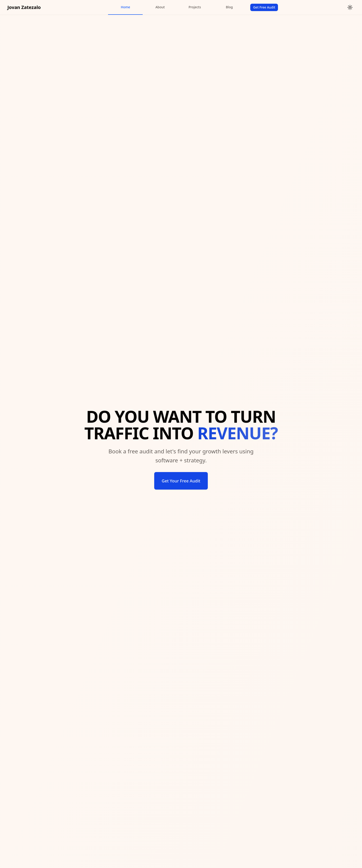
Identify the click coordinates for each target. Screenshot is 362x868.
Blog (229, 7)
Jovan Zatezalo (24, 7)
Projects (195, 7)
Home (125, 7)
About (160, 7)
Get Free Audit (264, 7)
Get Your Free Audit (181, 481)
